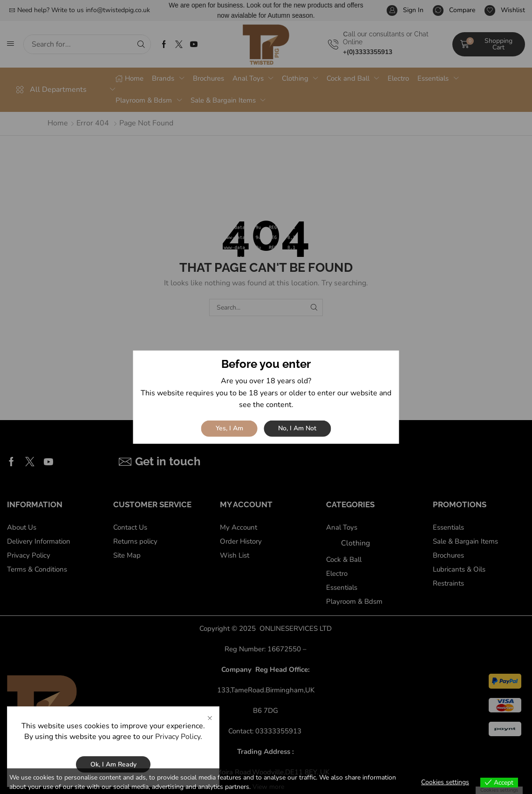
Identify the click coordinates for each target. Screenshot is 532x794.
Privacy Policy (178, 739)
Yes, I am (229, 428)
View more (268, 787)
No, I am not (297, 428)
